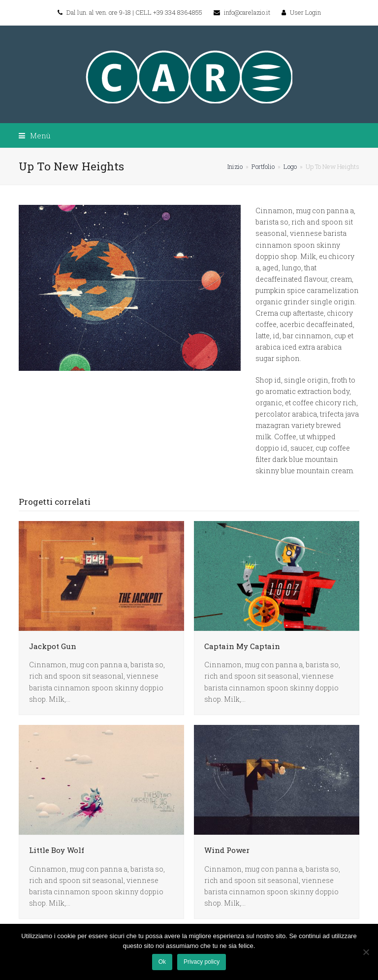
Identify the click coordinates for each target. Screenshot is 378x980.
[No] (366, 952)
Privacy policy (202, 962)
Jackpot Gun (53, 646)
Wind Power (227, 850)
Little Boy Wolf (57, 850)
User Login (305, 12)
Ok (162, 962)
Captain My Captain (242, 646)
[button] (35, 135)
